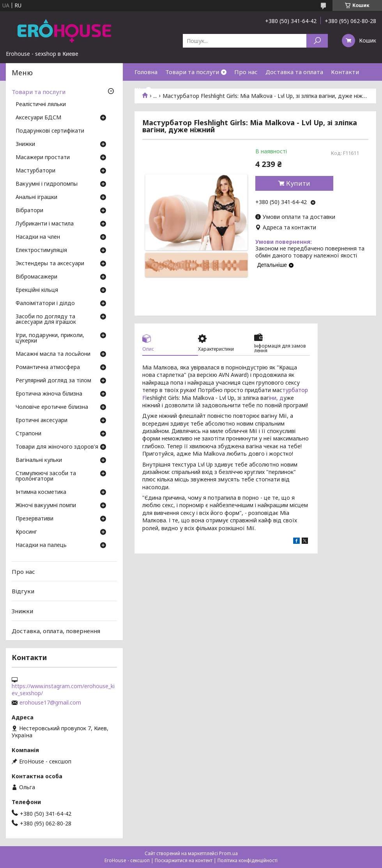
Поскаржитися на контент (184, 860)
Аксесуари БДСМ (38, 118)
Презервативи (34, 519)
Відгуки (23, 591)
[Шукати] (317, 41)
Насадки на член (38, 237)
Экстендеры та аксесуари (50, 264)
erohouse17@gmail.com (50, 703)
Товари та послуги (192, 72)
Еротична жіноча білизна (49, 394)
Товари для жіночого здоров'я (57, 447)
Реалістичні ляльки (41, 105)
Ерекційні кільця (37, 290)
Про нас (246, 72)
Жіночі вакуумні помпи (46, 506)
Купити (298, 183)
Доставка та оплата (294, 72)
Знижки (25, 144)
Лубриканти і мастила (45, 224)
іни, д (276, 398)
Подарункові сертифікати (50, 131)
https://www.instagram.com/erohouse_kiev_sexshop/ (63, 690)
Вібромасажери (36, 277)
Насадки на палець (41, 545)
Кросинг (26, 532)
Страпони (28, 434)
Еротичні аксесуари (42, 421)
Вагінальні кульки (39, 460)
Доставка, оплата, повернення (56, 630)
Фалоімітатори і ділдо (45, 304)
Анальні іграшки (36, 197)
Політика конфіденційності (248, 860)
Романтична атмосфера (48, 367)
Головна (146, 72)
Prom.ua (228, 853)
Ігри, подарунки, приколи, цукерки (50, 338)
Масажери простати (43, 158)
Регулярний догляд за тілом (53, 381)
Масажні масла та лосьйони (53, 354)
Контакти (345, 72)
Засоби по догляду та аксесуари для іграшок (46, 320)
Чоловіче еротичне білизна (52, 407)
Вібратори (29, 211)
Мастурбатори (35, 171)
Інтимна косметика (41, 492)
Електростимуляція (41, 250)
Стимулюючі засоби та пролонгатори (46, 476)
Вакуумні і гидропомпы (47, 184)
